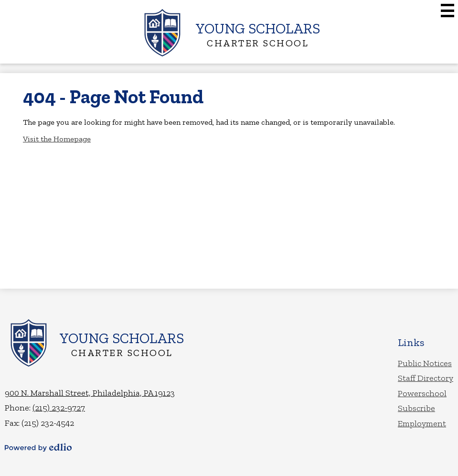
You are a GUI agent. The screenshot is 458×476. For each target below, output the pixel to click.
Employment (422, 423)
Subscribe (416, 408)
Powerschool (422, 393)
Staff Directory (426, 378)
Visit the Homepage (57, 139)
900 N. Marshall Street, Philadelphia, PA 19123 (90, 393)
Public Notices (425, 363)
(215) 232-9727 (59, 408)
